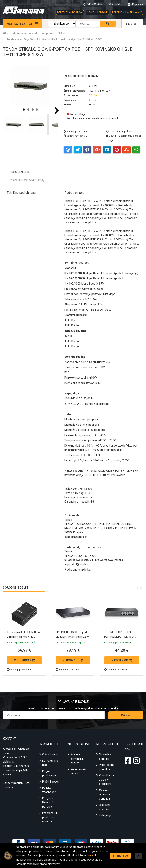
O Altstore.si (50, 754)
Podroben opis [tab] (19, 172)
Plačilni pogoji (51, 782)
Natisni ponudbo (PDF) (77, 136)
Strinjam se (120, 855)
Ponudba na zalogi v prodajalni (106, 780)
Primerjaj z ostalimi (75, 132)
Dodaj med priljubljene (119, 132)
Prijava (126, 715)
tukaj (93, 855)
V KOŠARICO (24, 660)
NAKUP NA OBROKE (97, 12)
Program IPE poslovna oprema (50, 817)
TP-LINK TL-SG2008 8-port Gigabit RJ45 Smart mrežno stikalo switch (71, 637)
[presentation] (137, 587)
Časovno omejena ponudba (105, 794)
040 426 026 (21, 766)
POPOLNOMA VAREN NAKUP (127, 12)
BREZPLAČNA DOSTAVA (70, 12)
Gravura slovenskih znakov (77, 759)
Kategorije (105, 815)
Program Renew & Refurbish (48, 802)
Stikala (93, 100)
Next (55, 110)
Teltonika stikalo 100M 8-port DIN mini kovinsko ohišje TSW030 (24, 637)
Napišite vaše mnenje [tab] (26, 180)
